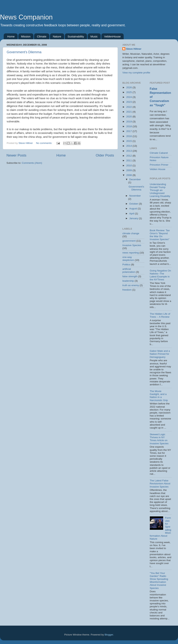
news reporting (131, 253)
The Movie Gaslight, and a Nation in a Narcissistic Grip (159, 396)
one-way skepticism (128, 259)
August (133, 209)
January (134, 218)
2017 (129, 131)
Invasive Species (132, 245)
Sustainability (76, 36)
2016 (129, 136)
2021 (129, 112)
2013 (129, 151)
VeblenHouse (112, 36)
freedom (127, 290)
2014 (129, 146)
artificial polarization (129, 270)
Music (94, 36)
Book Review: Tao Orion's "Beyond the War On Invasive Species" (160, 235)
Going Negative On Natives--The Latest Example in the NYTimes (160, 275)
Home (11, 36)
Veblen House (158, 169)
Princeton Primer (159, 165)
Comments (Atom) (32, 163)
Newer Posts (16, 155)
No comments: (44, 143)
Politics (126, 265)
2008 (129, 175)
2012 (129, 156)
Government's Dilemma (24, 52)
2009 (129, 170)
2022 (129, 107)
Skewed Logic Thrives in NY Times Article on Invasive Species (159, 439)
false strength (130, 276)
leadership (128, 281)
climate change (131, 233)
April (132, 214)
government (129, 241)
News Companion (26, 17)
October (134, 204)
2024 (129, 97)
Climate (42, 36)
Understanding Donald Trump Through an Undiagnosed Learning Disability (160, 190)
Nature (57, 36)
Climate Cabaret (159, 153)
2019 (129, 122)
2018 (129, 126)
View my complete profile (136, 73)
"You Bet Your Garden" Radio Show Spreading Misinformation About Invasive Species (159, 581)
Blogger (109, 635)
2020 (129, 117)
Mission (26, 36)
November (135, 196)
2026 (129, 87)
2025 (129, 92)
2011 (129, 160)
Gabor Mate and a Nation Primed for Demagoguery (160, 354)
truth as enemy (131, 285)
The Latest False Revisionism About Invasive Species (160, 484)
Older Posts (105, 155)
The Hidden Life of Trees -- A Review (160, 315)
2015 (129, 141)
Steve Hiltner (134, 49)
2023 (129, 102)
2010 (129, 165)
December (135, 179)
